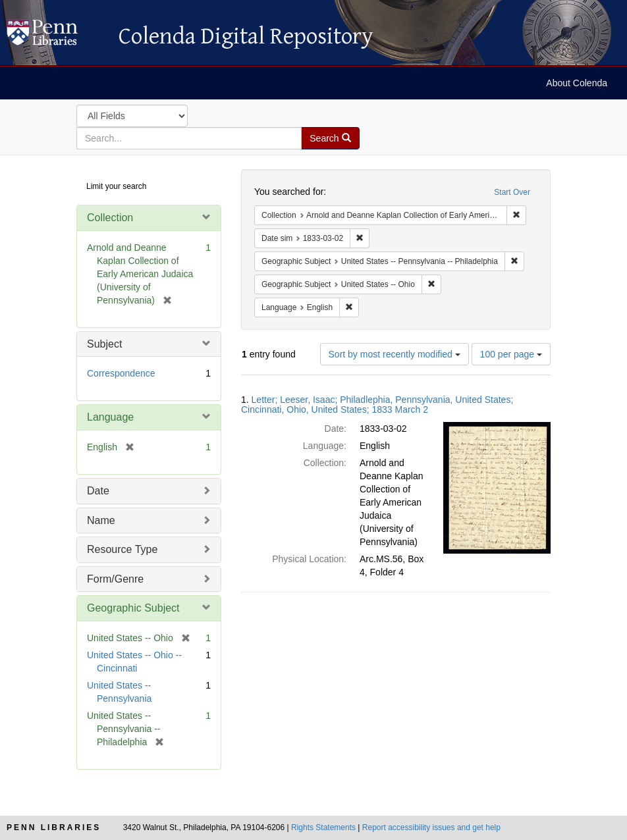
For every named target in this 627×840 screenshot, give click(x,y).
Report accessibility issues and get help (431, 827)
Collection (110, 218)
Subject (104, 344)
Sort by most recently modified (395, 354)
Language (110, 417)
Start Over (512, 192)
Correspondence (121, 373)
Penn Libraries (54, 827)
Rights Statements (323, 827)
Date (98, 491)
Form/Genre (115, 579)
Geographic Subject (133, 608)
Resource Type (122, 549)
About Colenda (577, 83)
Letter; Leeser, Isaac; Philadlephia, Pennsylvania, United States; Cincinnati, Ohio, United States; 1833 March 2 (377, 405)
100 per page (511, 354)
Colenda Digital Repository (56, 36)
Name (101, 520)
